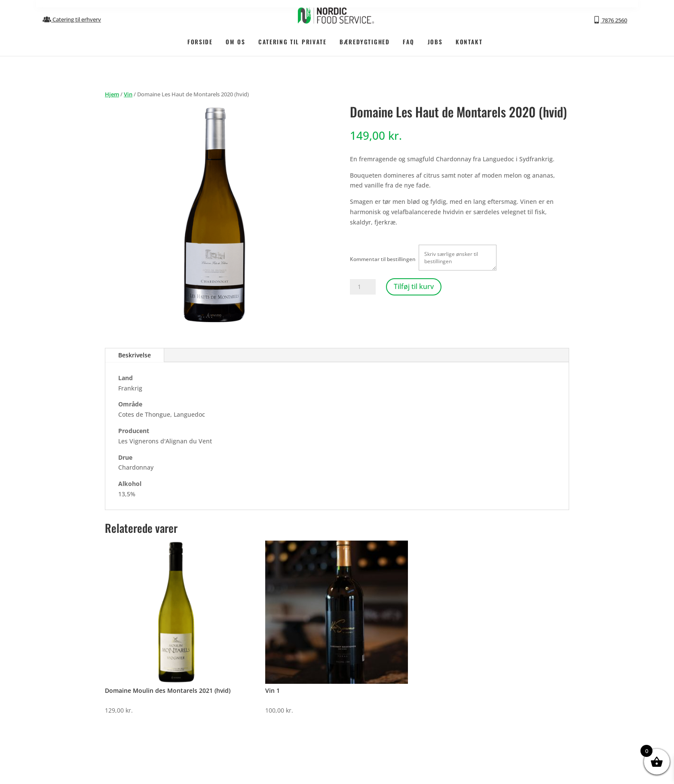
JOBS (435, 41)
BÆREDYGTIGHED (365, 41)
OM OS (235, 41)
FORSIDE (200, 41)
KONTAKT (469, 41)
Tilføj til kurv (414, 286)
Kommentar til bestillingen (383, 259)
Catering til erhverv (72, 19)
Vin (128, 94)
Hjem (112, 94)
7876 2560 (610, 20)
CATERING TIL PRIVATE (292, 41)
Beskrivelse (135, 355)
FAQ (409, 41)
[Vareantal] (363, 287)
